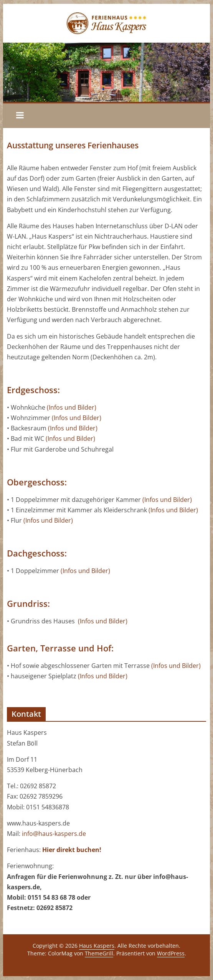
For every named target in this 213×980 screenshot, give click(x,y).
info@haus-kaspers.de (54, 834)
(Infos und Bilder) (72, 407)
